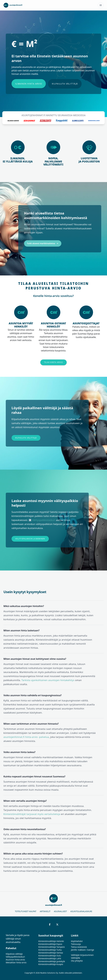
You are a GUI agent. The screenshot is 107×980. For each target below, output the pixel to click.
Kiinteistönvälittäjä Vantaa (51, 953)
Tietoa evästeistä (79, 947)
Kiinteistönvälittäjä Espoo (50, 944)
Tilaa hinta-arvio (53, 362)
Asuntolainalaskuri (81, 911)
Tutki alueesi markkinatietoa (43, 243)
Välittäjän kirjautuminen (82, 955)
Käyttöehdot (77, 941)
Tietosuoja (76, 944)
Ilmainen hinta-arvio (29, 84)
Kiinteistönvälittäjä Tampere (51, 947)
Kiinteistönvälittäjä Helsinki (51, 941)
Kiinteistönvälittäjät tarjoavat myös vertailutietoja (32, 814)
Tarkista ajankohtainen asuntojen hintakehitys (48, 680)
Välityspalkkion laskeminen (30, 539)
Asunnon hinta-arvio (15, 960)
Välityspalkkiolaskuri (44, 520)
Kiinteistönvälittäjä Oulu (50, 956)
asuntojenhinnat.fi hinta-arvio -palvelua (26, 737)
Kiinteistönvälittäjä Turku (50, 950)
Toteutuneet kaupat (26, 911)
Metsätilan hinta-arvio (16, 962)
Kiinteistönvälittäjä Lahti (50, 958)
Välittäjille (76, 958)
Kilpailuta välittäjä (65, 84)
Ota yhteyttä (77, 961)
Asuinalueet (60, 911)
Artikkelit (45, 911)
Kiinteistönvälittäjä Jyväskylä (52, 961)
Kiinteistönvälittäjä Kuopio (51, 964)
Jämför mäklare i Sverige (83, 950)
